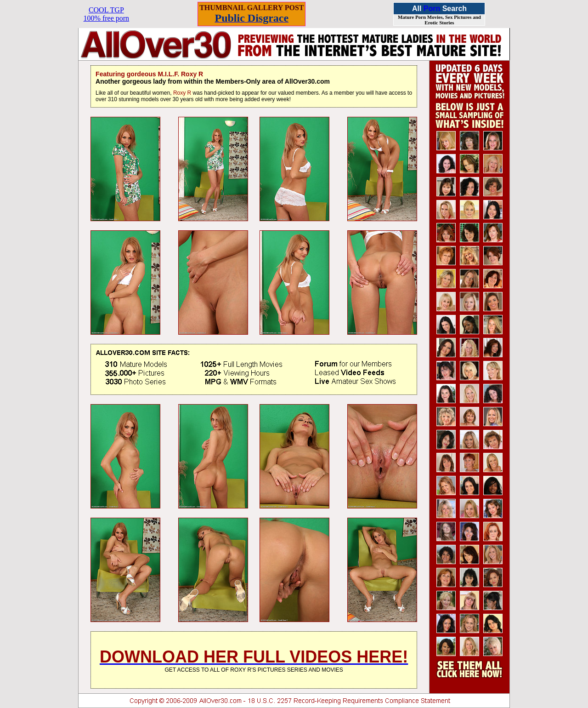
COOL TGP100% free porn (107, 14)
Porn (432, 9)
